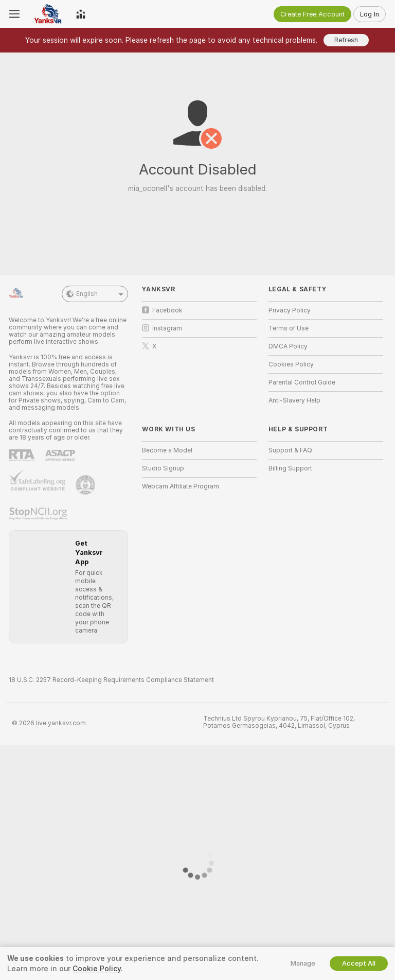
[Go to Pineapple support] (86, 485)
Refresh (346, 40)
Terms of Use (289, 328)
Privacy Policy (290, 310)
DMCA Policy (288, 346)
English (95, 294)
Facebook (162, 310)
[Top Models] (81, 14)
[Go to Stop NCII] (39, 514)
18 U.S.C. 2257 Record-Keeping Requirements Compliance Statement (111, 680)
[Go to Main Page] (48, 14)
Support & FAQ (290, 450)
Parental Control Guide (302, 382)
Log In (370, 14)
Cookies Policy (291, 364)
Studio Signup (163, 468)
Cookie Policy (97, 969)
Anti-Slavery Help (294, 400)
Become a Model (167, 450)
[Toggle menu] (14, 14)
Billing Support (290, 468)
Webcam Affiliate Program (181, 486)
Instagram (162, 328)
